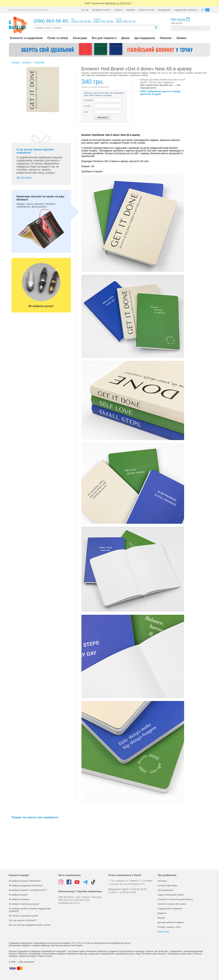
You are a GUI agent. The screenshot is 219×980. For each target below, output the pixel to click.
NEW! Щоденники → (109, 3)
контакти (118, 10)
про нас (85, 10)
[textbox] (94, 28)
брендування (165, 10)
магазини (131, 10)
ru (203, 10)
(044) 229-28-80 (79, 943)
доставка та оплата (101, 10)
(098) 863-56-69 (51, 21)
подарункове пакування (186, 10)
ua (207, 10)
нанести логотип (147, 10)
